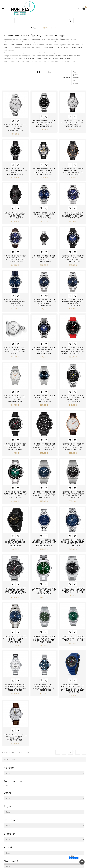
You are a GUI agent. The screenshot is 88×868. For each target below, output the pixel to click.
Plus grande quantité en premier (78, 77)
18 (78, 752)
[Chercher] (41, 21)
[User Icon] (79, 8)
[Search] (70, 21)
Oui (7, 786)
